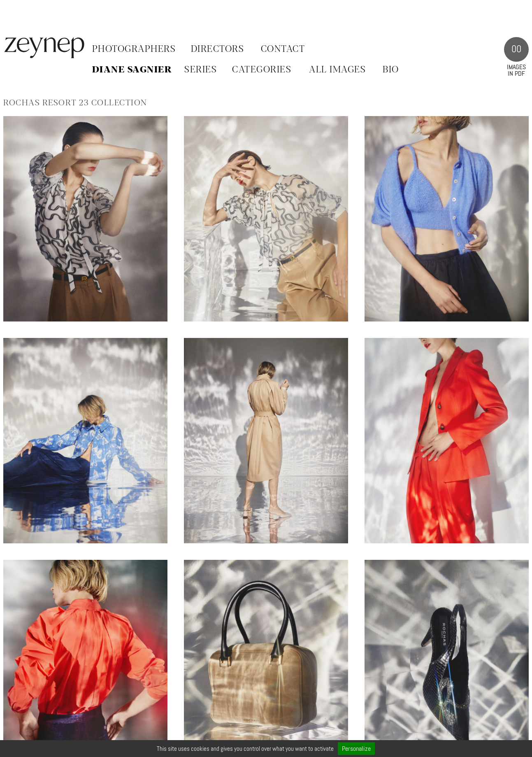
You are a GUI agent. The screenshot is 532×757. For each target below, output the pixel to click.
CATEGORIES (262, 70)
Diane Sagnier (132, 70)
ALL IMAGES (337, 70)
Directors (218, 49)
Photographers (134, 49)
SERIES (201, 70)
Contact (283, 49)
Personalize (356, 749)
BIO (391, 70)
